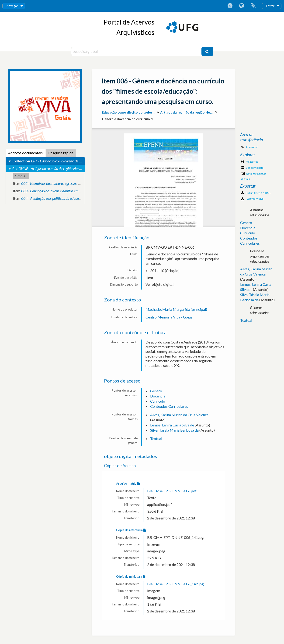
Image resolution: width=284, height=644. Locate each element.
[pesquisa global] (137, 51)
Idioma (242, 6)
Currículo (158, 401)
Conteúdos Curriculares (169, 406)
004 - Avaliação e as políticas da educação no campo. (61, 198)
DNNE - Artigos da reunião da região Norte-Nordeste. (58, 168)
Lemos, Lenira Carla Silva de (172, 425)
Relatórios (250, 162)
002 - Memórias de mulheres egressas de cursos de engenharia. (68, 183)
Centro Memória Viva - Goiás (169, 317)
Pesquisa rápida (61, 153)
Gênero (156, 391)
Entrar (270, 6)
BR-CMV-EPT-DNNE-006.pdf (172, 491)
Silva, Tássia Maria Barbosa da (174, 430)
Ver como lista (252, 168)
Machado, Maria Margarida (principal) (176, 309)
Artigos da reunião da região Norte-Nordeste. (188, 112)
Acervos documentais (25, 153)
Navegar (12, 6)
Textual (156, 438)
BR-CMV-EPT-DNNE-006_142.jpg (175, 584)
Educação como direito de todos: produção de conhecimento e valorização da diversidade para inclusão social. (129, 112)
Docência (158, 396)
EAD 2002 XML (253, 199)
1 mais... (21, 176)
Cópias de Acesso (120, 466)
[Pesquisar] (207, 51)
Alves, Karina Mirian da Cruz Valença (179, 415)
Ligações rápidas (230, 6)
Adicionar (252, 147)
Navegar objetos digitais (254, 176)
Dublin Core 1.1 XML (256, 193)
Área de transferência (253, 6)
